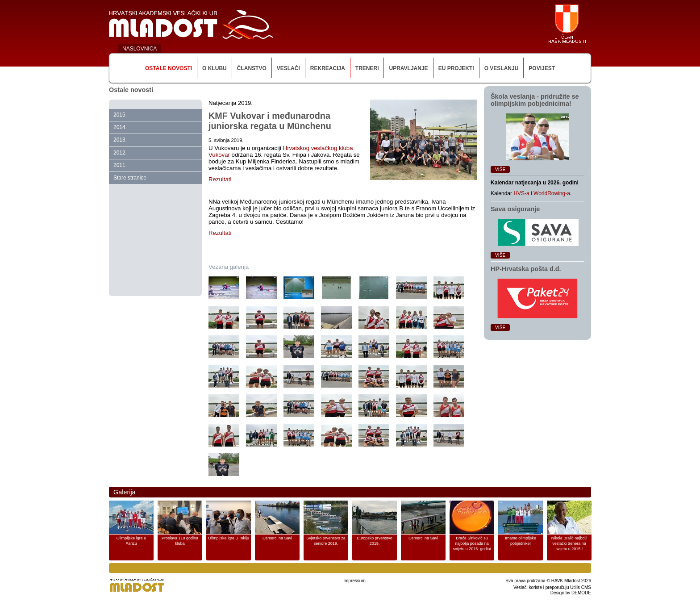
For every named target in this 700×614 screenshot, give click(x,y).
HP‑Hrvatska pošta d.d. (526, 269)
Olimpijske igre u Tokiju (229, 538)
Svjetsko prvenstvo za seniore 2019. (326, 541)
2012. (120, 153)
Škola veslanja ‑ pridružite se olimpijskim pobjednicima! (535, 100)
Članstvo (252, 68)
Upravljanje (408, 68)
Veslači (288, 68)
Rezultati (220, 179)
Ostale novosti (169, 68)
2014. (120, 127)
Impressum (354, 581)
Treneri (367, 68)
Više (500, 169)
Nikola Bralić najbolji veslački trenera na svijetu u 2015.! (569, 543)
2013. (120, 140)
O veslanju (502, 68)
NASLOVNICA (140, 49)
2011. (120, 165)
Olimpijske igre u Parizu (131, 541)
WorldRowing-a (552, 193)
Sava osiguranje (515, 209)
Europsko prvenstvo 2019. (375, 541)
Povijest (542, 68)
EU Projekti (456, 68)
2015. (120, 115)
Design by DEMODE (571, 593)
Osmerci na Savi (277, 538)
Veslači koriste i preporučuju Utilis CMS (552, 587)
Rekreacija (328, 68)
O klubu (215, 68)
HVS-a (521, 193)
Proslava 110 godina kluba (180, 541)
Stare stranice (130, 178)
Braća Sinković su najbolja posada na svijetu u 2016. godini (472, 543)
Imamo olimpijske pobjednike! (521, 541)
